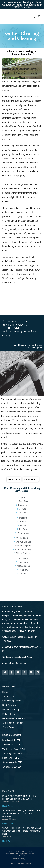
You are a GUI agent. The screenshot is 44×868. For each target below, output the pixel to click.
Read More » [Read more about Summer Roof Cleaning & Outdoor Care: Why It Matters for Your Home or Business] (8, 823)
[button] (34, 17)
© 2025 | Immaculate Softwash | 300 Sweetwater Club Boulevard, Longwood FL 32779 (22, 853)
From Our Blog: (10, 791)
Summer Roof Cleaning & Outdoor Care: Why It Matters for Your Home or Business (21, 813)
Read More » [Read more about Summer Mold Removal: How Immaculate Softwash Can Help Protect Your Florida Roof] (8, 841)
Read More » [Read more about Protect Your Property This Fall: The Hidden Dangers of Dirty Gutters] (8, 806)
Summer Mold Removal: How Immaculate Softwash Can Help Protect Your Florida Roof (22, 831)
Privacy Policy (19, 859)
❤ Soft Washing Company (22, 863)
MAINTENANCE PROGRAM (14, 326)
